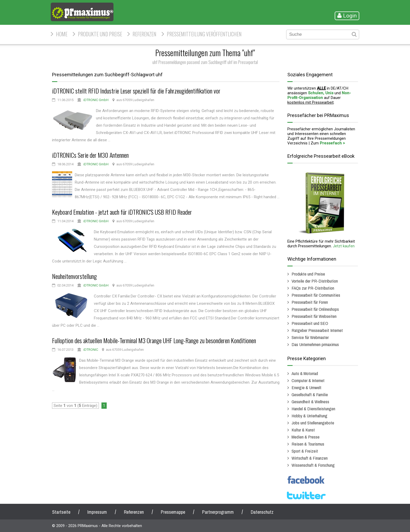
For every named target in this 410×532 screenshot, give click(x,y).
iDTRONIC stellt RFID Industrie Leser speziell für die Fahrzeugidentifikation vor (136, 91)
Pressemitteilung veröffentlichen (204, 34)
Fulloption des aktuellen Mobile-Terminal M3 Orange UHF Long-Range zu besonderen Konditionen (154, 340)
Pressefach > (332, 143)
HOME (62, 34)
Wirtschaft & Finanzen (310, 458)
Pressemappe (173, 512)
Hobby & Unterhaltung (309, 416)
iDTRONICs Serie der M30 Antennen (90, 155)
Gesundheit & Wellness (310, 402)
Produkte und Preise (100, 34)
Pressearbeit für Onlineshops (315, 309)
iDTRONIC (91, 350)
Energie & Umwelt (306, 387)
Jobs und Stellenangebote (313, 423)
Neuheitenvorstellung (74, 276)
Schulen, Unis (321, 93)
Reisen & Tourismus (308, 444)
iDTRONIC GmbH (96, 100)
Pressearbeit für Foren (310, 302)
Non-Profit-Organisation (319, 95)
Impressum (97, 512)
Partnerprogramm (218, 512)
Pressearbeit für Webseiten (314, 316)
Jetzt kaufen (344, 246)
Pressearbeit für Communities (316, 295)
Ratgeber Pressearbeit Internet (317, 330)
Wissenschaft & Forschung (313, 465)
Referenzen (144, 34)
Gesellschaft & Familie (310, 394)
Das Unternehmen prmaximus (315, 344)
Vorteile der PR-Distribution (315, 281)
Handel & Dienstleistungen (313, 409)
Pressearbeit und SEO (310, 323)
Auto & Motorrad (305, 373)
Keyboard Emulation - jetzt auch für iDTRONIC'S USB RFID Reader (122, 212)
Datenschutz (262, 512)
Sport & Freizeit (305, 451)
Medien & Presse (306, 437)
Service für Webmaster (310, 337)
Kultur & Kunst (303, 430)
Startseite (61, 512)
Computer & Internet (308, 380)
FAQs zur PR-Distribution (313, 288)
